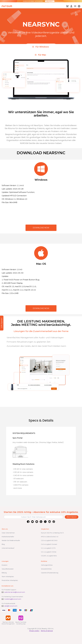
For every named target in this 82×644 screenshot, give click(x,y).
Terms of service (47, 631)
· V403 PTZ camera (20, 485)
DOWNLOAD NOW (41, 228)
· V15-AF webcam (20, 482)
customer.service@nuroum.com (15, 592)
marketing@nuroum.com (13, 599)
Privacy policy (34, 631)
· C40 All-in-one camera (23, 475)
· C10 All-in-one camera (23, 469)
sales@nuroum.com (11, 606)
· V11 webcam (18, 479)
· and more (17, 488)
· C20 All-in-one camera (23, 472)
